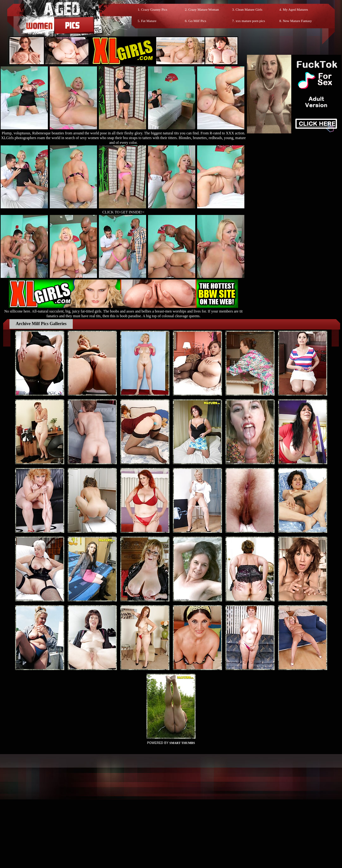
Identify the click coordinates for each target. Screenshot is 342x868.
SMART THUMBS (182, 743)
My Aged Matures (295, 9)
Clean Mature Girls (249, 9)
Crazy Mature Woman (204, 9)
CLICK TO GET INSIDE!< (123, 212)
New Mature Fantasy (297, 21)
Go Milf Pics (197, 21)
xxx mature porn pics (250, 21)
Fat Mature (149, 21)
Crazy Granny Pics (154, 9)
